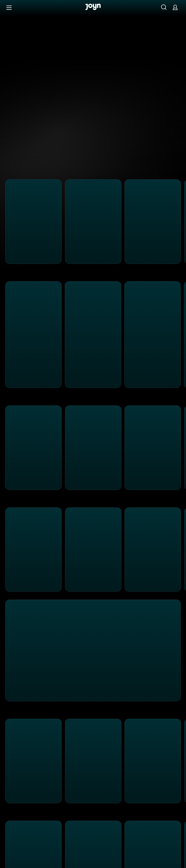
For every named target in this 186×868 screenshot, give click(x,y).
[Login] (175, 7)
